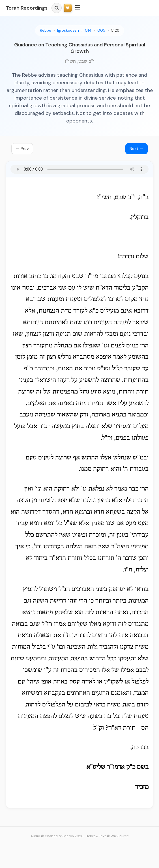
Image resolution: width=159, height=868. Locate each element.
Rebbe (46, 30)
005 (101, 30)
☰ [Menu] (78, 8)
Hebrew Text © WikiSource (107, 836)
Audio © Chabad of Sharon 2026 (57, 836)
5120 (115, 30)
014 (88, 30)
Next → (137, 149)
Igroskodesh (68, 30)
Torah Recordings (27, 8)
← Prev (22, 149)
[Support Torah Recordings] (68, 8)
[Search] (57, 8)
